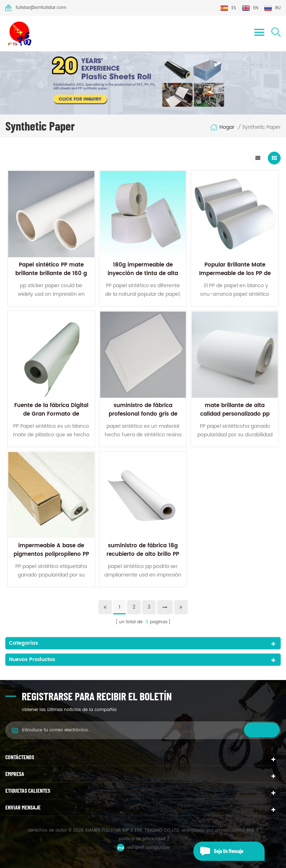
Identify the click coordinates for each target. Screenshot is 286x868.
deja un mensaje (218, 851)
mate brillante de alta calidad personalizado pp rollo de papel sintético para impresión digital (235, 418)
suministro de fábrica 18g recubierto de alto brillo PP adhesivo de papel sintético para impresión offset (143, 559)
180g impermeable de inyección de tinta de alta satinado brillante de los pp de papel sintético (143, 278)
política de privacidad (142, 839)
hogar (222, 127)
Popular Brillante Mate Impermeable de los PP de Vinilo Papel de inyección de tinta (235, 278)
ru (272, 8)
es (228, 8)
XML (251, 830)
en (250, 8)
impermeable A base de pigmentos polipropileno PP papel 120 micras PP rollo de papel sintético (51, 559)
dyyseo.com (229, 830)
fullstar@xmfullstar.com (36, 8)
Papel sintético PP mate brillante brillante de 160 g (51, 269)
